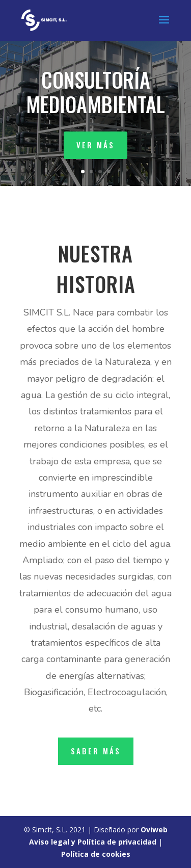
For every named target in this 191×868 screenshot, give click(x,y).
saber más (96, 751)
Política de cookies (96, 854)
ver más (95, 145)
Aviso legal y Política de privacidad (93, 842)
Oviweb (154, 830)
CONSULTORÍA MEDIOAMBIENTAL (95, 92)
